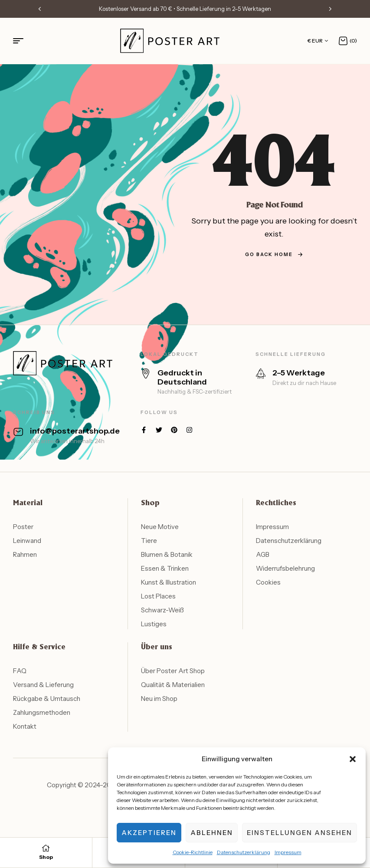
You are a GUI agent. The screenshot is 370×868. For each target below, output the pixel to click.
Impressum (288, 852)
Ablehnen (212, 833)
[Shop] (46, 848)
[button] (353, 759)
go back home (274, 254)
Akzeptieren (149, 833)
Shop (46, 857)
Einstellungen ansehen (300, 833)
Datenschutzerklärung (244, 852)
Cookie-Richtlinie (193, 852)
